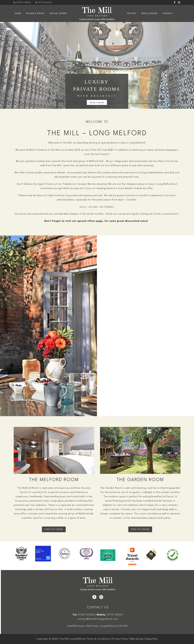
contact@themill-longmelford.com (98, 619)
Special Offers (58, 13)
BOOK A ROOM (97, 103)
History (132, 13)
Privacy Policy (120, 639)
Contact (168, 13)
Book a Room (149, 13)
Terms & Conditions (98, 639)
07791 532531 (115, 615)
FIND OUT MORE (54, 529)
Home (18, 13)
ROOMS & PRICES (35, 13)
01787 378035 (24, 2)
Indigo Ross (151, 639)
